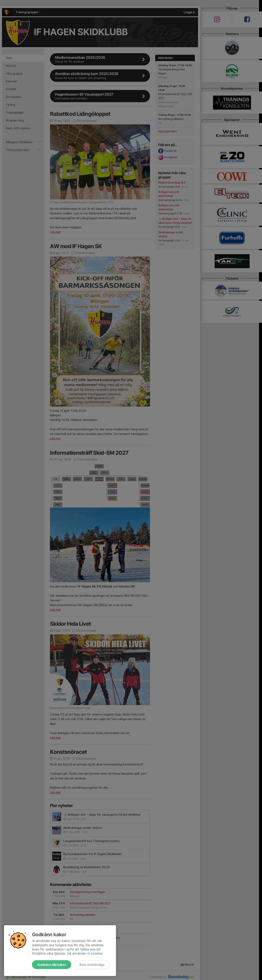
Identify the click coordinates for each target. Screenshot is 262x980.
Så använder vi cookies (85, 953)
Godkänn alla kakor (52, 965)
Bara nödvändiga (92, 965)
